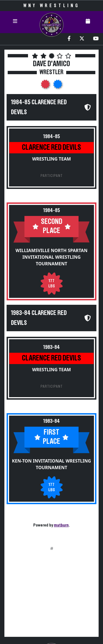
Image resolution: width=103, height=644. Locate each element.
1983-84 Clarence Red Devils (39, 318)
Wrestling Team (51, 159)
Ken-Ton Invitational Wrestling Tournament (52, 464)
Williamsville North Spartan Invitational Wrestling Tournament (52, 257)
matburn (61, 525)
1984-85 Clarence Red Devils (39, 107)
